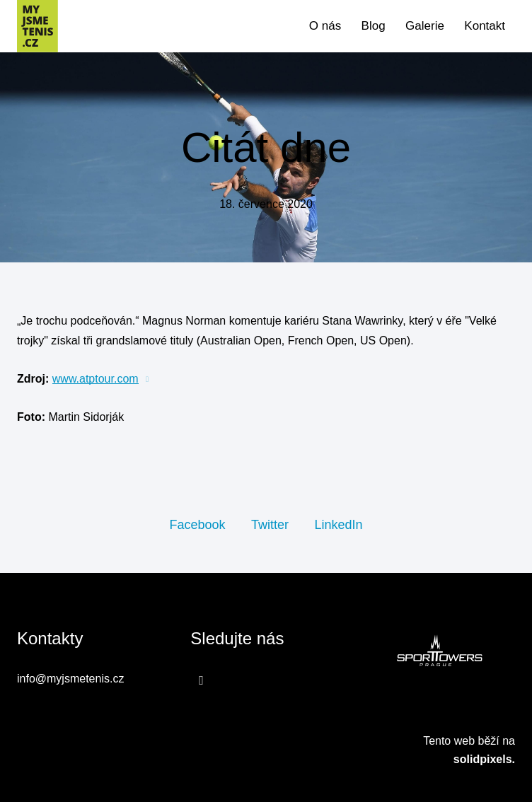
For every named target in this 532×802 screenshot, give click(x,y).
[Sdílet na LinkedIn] (338, 524)
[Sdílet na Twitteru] (270, 524)
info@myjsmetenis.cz (70, 679)
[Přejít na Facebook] (201, 680)
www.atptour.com (96, 379)
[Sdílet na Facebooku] (197, 524)
